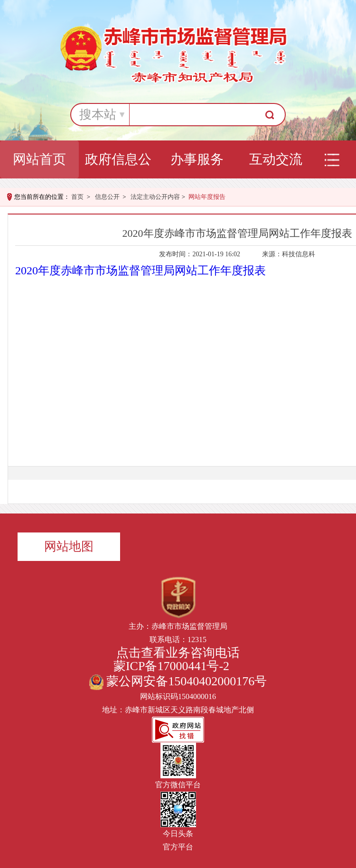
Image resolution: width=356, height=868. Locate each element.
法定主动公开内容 (155, 197)
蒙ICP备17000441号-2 (171, 666)
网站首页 (39, 159)
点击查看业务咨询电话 (178, 653)
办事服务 (197, 159)
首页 (77, 197)
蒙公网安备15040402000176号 (178, 681)
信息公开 (107, 197)
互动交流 (276, 159)
